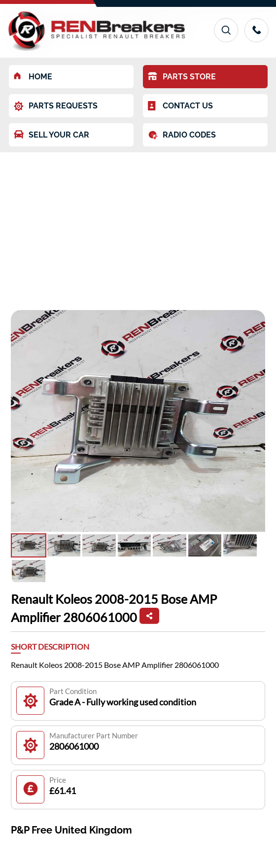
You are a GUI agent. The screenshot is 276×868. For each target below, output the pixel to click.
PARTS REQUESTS (56, 106)
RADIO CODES (182, 135)
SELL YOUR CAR (52, 135)
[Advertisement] (138, 226)
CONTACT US (180, 106)
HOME (33, 77)
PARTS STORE (182, 77)
